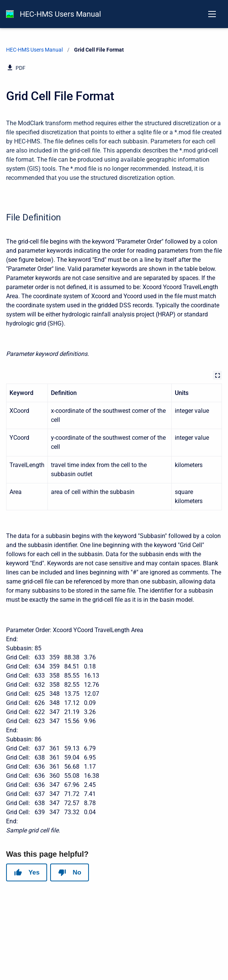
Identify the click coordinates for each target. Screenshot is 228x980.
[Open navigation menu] (212, 14)
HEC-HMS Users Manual (60, 14)
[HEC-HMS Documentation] (10, 14)
